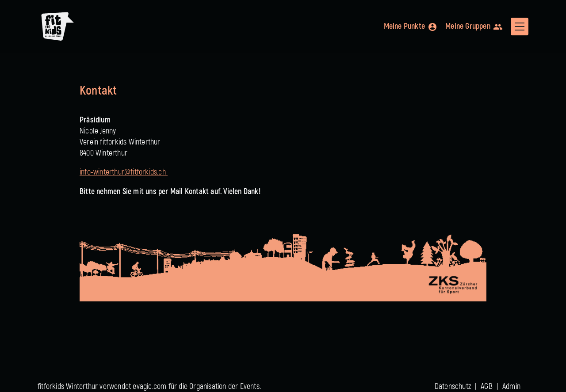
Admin (511, 386)
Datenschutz (453, 386)
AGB (487, 386)
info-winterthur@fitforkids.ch (124, 172)
